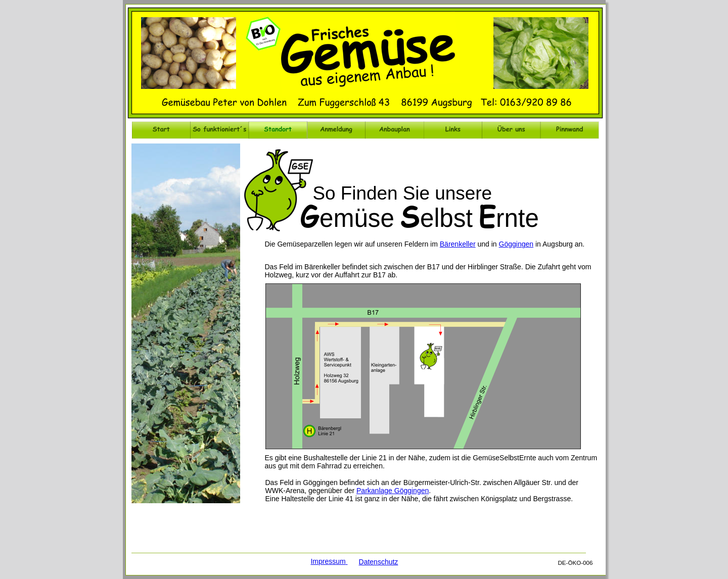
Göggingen (516, 244)
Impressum (328, 561)
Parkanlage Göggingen (393, 491)
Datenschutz (379, 562)
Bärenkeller (458, 244)
